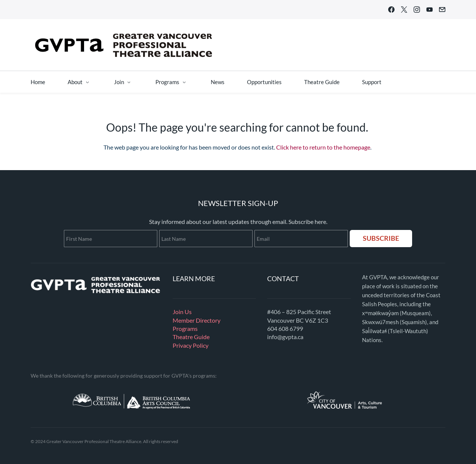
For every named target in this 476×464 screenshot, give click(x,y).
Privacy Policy (191, 345)
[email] (442, 11)
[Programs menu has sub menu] (172, 82)
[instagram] (417, 11)
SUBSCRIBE (381, 238)
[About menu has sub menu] (80, 82)
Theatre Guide (191, 337)
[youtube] (429, 11)
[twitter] (404, 11)
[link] (96, 276)
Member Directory (197, 320)
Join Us (182, 312)
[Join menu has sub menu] (123, 82)
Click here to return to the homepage (323, 147)
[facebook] (391, 11)
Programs (185, 328)
